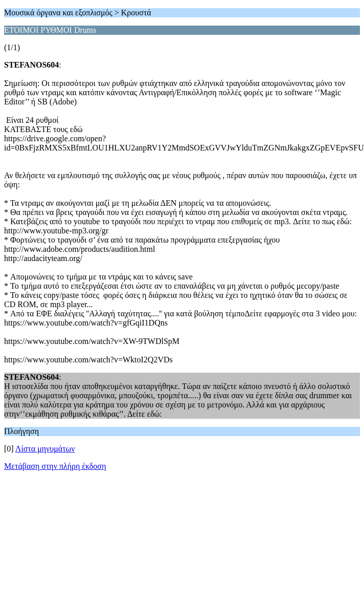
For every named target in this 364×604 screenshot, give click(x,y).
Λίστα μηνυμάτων (45, 449)
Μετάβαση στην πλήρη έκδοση (55, 466)
